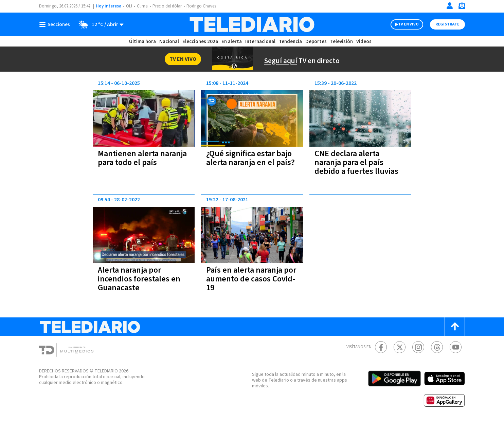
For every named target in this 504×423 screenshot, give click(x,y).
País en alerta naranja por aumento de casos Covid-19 (246, 279)
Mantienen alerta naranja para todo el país (143, 158)
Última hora (142, 42)
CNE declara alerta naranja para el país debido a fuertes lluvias (356, 162)
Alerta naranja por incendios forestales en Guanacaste (139, 279)
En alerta (233, 42)
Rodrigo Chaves (205, 6)
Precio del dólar (169, 6)
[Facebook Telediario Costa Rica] (381, 347)
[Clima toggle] (100, 24)
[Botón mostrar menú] (56, 24)
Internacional (261, 42)
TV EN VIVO (402, 24)
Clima (143, 6)
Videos (363, 42)
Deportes (316, 42)
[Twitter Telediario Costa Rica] (400, 347)
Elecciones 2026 (201, 42)
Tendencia (291, 42)
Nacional (169, 42)
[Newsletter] (462, 7)
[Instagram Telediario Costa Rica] (418, 347)
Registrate (447, 24)
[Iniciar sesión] (450, 6)
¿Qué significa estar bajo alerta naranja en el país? (251, 162)
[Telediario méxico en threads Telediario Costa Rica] (437, 347)
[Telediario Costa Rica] (252, 24)
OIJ (129, 6)
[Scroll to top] (455, 327)
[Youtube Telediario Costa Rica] (456, 347)
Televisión (341, 42)
